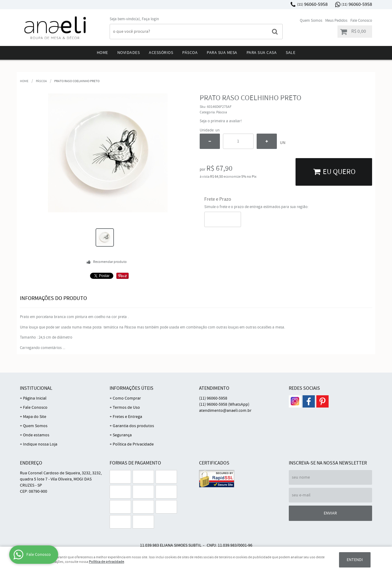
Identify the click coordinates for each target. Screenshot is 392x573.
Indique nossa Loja (40, 444)
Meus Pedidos (336, 21)
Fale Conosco (361, 21)
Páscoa (190, 53)
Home (102, 53)
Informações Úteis (132, 388)
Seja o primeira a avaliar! (221, 121)
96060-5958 (312, 4)
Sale (290, 53)
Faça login (150, 19)
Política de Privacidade (133, 444)
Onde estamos (36, 435)
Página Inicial (35, 398)
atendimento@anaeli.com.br (225, 411)
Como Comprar (127, 398)
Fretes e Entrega (127, 417)
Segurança (122, 435)
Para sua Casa (262, 53)
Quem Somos (311, 21)
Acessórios (161, 53)
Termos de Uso (126, 408)
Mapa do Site (35, 417)
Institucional (36, 388)
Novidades (129, 53)
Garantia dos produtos (133, 426)
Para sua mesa (222, 53)
